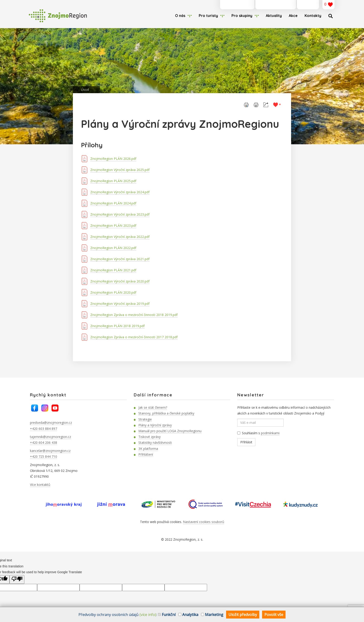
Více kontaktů (40, 485)
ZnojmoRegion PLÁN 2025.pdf (113, 181)
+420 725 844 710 (44, 456)
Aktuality (274, 16)
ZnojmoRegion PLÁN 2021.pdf (113, 270)
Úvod (85, 90)
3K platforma (148, 449)
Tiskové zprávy (149, 437)
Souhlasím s (258, 433)
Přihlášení (146, 454)
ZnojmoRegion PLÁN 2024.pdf (113, 203)
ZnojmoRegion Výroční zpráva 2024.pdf (120, 192)
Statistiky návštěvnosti (155, 443)
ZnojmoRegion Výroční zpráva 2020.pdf (120, 281)
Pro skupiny (242, 16)
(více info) (148, 615)
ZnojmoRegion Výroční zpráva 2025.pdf (120, 170)
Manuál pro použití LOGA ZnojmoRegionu (170, 431)
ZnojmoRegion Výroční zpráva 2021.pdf (120, 259)
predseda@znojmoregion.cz (51, 423)
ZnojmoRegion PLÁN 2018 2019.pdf (117, 326)
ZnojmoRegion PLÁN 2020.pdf (113, 292)
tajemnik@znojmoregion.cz (50, 437)
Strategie (145, 419)
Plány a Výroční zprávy (155, 425)
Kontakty (313, 16)
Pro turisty (208, 16)
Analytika (188, 615)
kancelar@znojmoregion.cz (50, 451)
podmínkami (270, 433)
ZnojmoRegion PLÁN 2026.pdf (113, 159)
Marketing (212, 615)
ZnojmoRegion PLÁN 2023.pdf (113, 225)
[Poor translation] (17, 579)
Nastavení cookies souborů (204, 522)
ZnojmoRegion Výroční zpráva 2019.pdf (120, 304)
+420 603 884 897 (44, 429)
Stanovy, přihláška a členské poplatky (166, 413)
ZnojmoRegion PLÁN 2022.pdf (113, 248)
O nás (180, 16)
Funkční (167, 615)
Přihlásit (246, 442)
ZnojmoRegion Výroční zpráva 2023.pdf (120, 214)
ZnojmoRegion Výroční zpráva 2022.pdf (120, 237)
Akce (293, 16)
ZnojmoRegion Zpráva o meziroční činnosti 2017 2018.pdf (134, 337)
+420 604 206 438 (44, 443)
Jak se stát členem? (153, 407)
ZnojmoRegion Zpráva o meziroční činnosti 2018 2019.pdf (134, 315)
